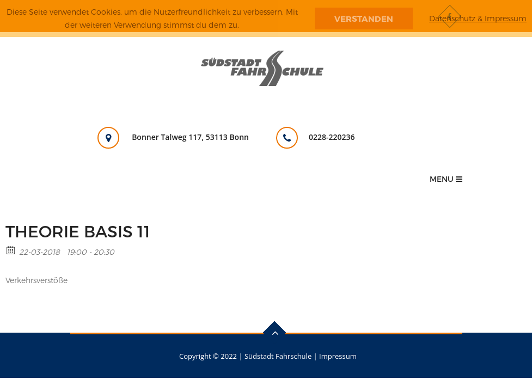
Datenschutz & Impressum (478, 18)
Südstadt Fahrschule (278, 356)
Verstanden (364, 19)
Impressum (338, 356)
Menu (446, 179)
